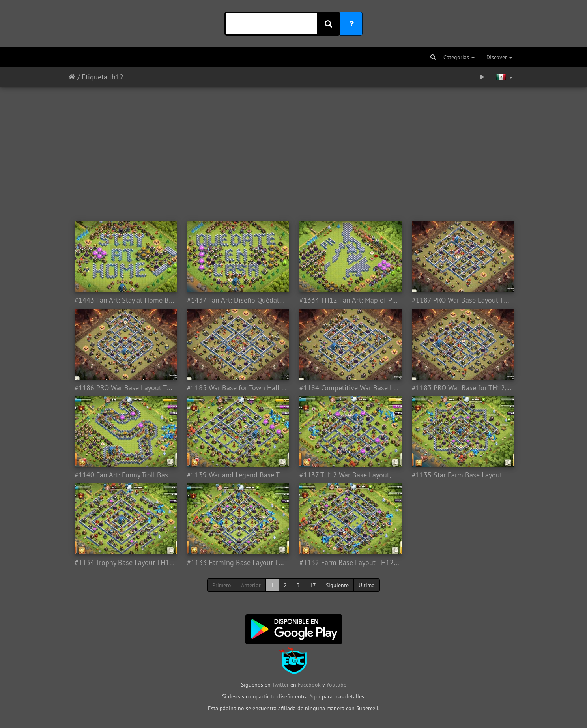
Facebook (309, 685)
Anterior (251, 585)
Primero (222, 585)
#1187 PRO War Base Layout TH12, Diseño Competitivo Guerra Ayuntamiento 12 (462, 300)
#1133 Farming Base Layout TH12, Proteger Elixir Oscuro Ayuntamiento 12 (237, 563)
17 (313, 585)
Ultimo (367, 585)
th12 (116, 77)
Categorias (459, 57)
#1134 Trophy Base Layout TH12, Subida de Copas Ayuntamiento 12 (125, 563)
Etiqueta (94, 77)
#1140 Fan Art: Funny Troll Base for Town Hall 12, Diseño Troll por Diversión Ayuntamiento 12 (125, 475)
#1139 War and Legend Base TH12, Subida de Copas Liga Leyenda (237, 475)
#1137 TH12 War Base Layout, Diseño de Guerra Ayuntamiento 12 (350, 475)
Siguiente (337, 585)
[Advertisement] (293, 150)
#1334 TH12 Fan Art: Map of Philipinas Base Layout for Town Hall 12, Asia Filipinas (350, 300)
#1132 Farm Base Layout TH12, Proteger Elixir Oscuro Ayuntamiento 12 (350, 563)
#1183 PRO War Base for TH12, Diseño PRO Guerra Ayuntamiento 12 (462, 388)
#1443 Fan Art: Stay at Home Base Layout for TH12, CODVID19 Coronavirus (125, 300)
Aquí (315, 696)
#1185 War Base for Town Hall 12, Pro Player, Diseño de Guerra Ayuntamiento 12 (237, 388)
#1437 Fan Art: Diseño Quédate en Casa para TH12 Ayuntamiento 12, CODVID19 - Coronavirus (237, 300)
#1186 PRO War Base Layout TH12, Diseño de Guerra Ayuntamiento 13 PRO (125, 388)
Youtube (336, 685)
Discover (499, 57)
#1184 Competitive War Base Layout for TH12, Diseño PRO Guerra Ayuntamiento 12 (350, 388)
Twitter (281, 685)
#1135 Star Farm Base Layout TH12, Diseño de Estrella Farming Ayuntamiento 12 (462, 475)
